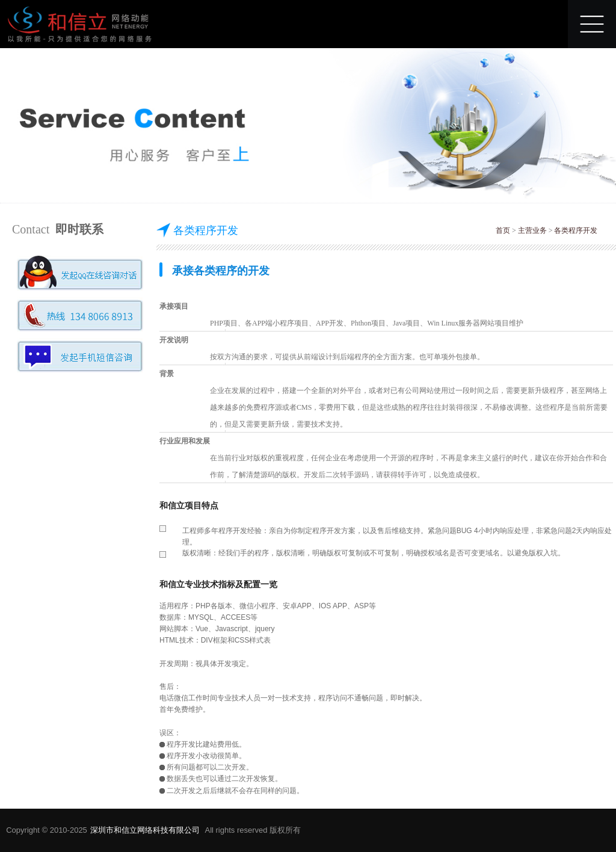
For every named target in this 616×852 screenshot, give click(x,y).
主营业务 (532, 230)
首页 (503, 230)
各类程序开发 (576, 230)
